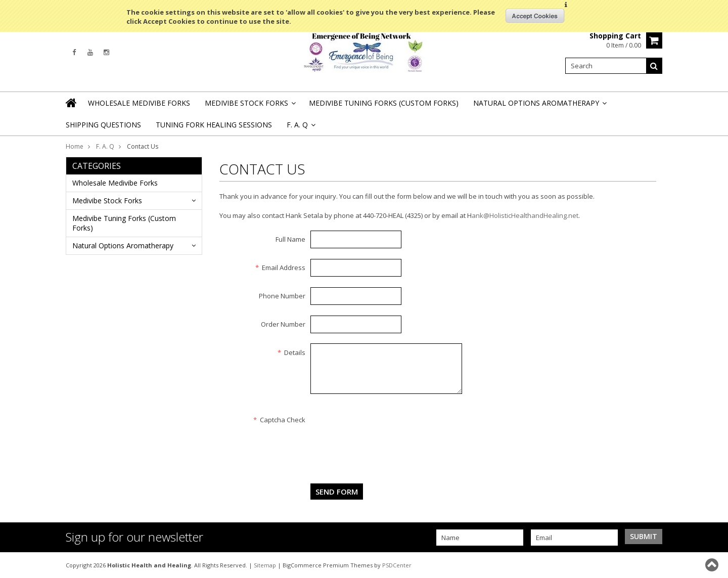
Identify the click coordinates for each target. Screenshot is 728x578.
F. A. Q (105, 146)
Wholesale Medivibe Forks (139, 103)
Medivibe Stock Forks (249, 106)
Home (75, 146)
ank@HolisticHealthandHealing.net (525, 215)
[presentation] (387, 430)
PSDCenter (397, 565)
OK (535, 16)
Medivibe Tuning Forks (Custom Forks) (384, 103)
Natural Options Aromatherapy (539, 106)
